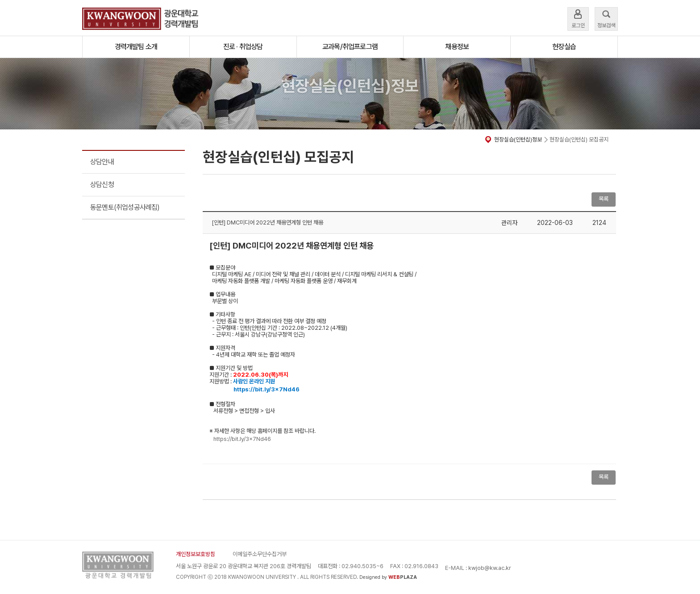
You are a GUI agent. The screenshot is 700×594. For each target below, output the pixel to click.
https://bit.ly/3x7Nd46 (242, 439)
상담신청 (102, 185)
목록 (604, 199)
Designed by (388, 577)
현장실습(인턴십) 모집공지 (579, 139)
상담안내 (102, 162)
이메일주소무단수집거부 (260, 554)
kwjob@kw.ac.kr (490, 568)
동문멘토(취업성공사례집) (125, 207)
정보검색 (606, 18)
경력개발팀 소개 (136, 47)
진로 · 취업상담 (243, 47)
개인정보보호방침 (196, 554)
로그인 (578, 18)
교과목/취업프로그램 (350, 47)
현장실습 (564, 47)
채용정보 (457, 47)
